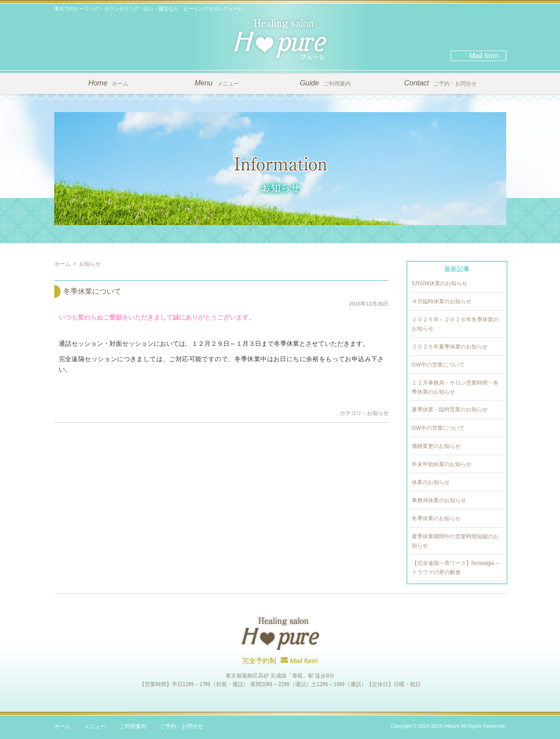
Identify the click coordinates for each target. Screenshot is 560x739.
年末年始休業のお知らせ (442, 464)
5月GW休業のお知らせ (440, 283)
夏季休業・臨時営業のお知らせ (450, 410)
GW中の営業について (438, 365)
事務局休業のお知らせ (439, 500)
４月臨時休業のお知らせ (442, 301)
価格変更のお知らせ (436, 446)
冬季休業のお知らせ (436, 518)
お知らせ (378, 413)
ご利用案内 (325, 83)
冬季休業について (92, 291)
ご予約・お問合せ (440, 83)
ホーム (108, 83)
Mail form (484, 56)
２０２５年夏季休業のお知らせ (450, 347)
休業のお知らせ (431, 482)
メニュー (216, 83)
